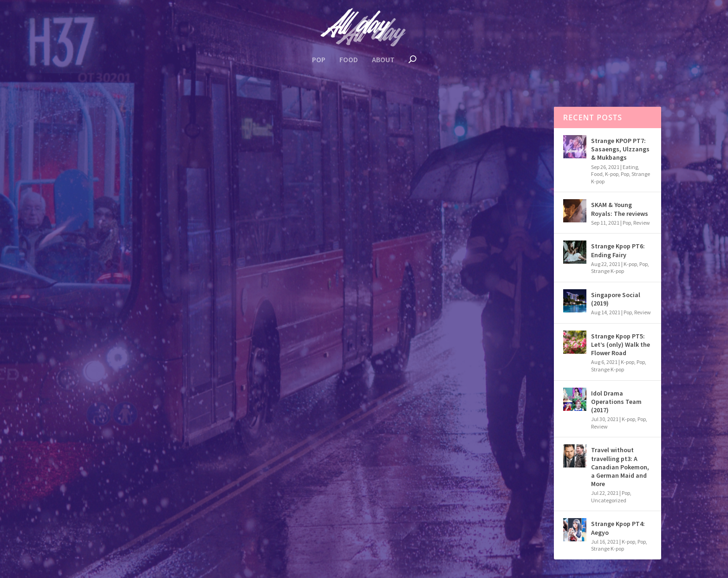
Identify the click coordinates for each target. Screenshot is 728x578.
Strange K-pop (608, 271)
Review (142, 279)
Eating (630, 167)
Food (349, 60)
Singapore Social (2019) (616, 299)
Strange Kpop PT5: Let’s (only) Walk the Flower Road (621, 344)
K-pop (114, 279)
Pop (319, 60)
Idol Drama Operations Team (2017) (152, 262)
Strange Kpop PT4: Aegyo (618, 528)
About (383, 60)
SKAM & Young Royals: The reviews (620, 209)
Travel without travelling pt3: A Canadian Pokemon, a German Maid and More (620, 467)
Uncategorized (609, 500)
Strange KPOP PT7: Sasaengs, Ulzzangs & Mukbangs (620, 149)
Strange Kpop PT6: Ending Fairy (618, 250)
